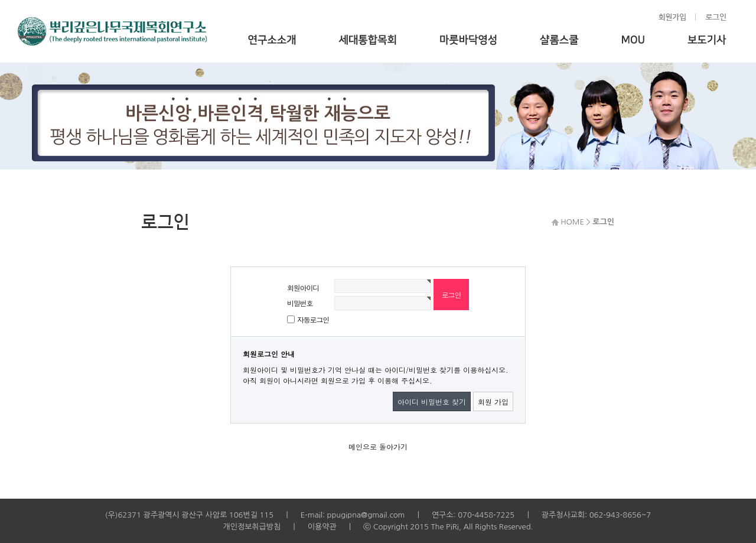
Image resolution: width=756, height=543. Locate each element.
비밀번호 (300, 303)
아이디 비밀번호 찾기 (432, 401)
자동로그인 (313, 319)
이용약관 (322, 527)
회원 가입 (493, 401)
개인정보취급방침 (252, 527)
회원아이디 (303, 287)
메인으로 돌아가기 (378, 446)
